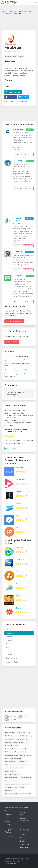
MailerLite (17, 276)
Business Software (26, 11)
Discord (8, 824)
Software (13, 11)
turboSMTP (18, 129)
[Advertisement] (19, 22)
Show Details (28, 155)
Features (9, 640)
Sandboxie (20, 560)
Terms (7, 864)
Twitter (25, 97)
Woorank (19, 516)
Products (8, 818)
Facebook (12, 97)
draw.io (19, 572)
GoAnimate (20, 596)
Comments (9, 655)
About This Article (12, 658)
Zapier (18, 608)
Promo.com (20, 480)
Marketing (8, 14)
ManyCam (20, 548)
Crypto (7, 821)
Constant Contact (17, 219)
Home (5, 11)
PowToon (20, 468)
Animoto (19, 584)
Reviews (9, 637)
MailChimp (18, 161)
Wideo (18, 528)
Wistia (18, 504)
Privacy (14, 864)
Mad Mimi (17, 252)
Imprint (23, 841)
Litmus (18, 492)
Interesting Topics (12, 662)
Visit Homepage (14, 92)
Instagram (24, 102)
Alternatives (10, 633)
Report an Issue (10, 837)
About (22, 835)
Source (11, 102)
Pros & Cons (10, 644)
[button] (35, 3)
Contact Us (24, 838)
